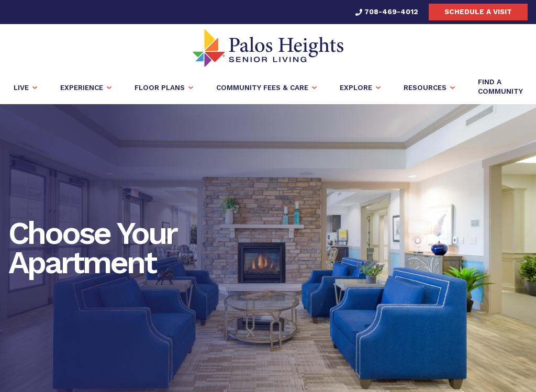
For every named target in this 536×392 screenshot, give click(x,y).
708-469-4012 (387, 12)
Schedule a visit (478, 12)
